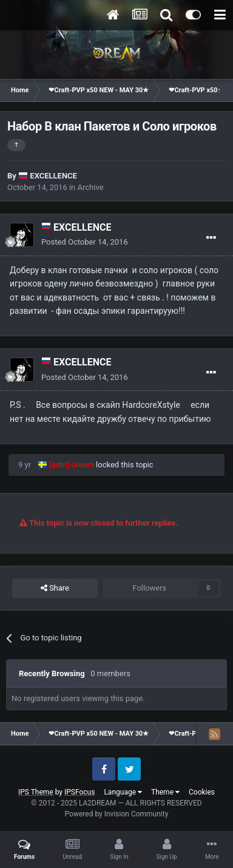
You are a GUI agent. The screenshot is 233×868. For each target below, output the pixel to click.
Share (55, 588)
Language (123, 792)
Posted (85, 242)
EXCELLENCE (53, 176)
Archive (91, 187)
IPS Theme (36, 792)
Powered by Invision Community (117, 814)
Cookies (202, 792)
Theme (165, 792)
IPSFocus (79, 792)
